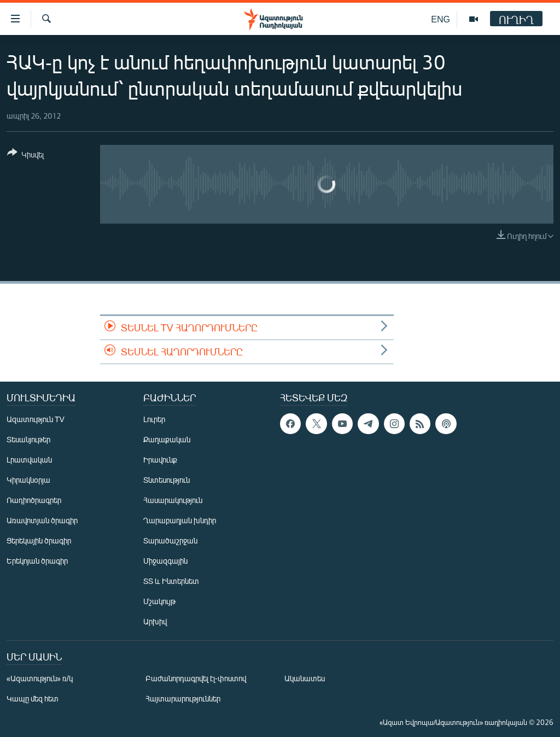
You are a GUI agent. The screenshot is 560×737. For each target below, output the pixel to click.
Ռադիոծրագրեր (34, 500)
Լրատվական (29, 460)
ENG (441, 19)
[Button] (25, 156)
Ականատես (305, 678)
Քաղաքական (167, 439)
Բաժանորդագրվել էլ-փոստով (196, 678)
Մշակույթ (159, 601)
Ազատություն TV (36, 419)
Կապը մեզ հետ (33, 698)
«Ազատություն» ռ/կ (40, 678)
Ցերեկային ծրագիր (39, 540)
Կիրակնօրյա (28, 480)
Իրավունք (160, 460)
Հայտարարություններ (183, 698)
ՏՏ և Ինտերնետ (171, 581)
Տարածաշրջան (170, 540)
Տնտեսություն (167, 480)
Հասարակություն (173, 500)
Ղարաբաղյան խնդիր (180, 520)
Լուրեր (154, 419)
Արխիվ (155, 621)
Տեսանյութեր (28, 439)
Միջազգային (165, 561)
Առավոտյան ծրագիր (42, 520)
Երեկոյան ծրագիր (37, 561)
